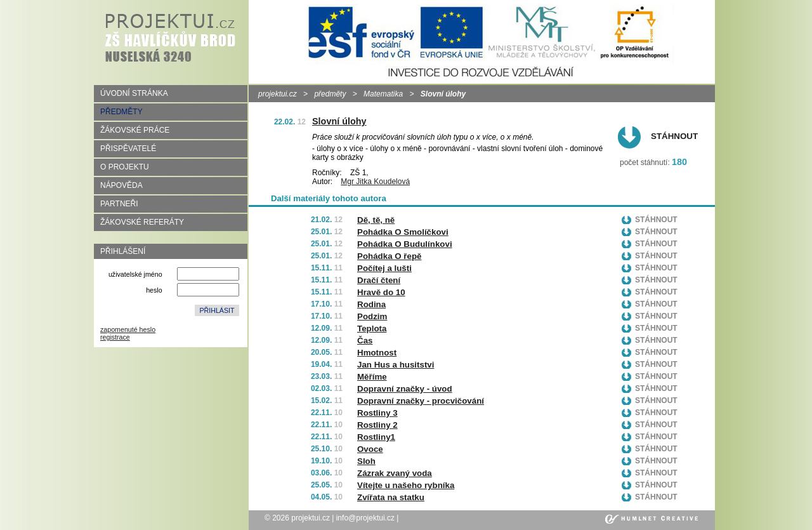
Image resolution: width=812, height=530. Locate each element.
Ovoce (370, 449)
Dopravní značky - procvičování (421, 401)
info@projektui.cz (365, 518)
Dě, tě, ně (376, 220)
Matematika (383, 94)
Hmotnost (377, 353)
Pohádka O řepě (389, 256)
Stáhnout (674, 136)
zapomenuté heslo (128, 329)
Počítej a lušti (384, 268)
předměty (330, 94)
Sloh (366, 461)
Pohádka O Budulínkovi (405, 244)
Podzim (372, 316)
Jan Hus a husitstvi (396, 365)
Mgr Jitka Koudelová (375, 182)
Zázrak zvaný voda (395, 473)
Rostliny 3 (377, 413)
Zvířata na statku (391, 497)
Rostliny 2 (377, 425)
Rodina (371, 304)
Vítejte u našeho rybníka (406, 485)
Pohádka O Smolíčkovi (403, 232)
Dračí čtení (379, 280)
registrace (115, 337)
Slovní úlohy (339, 121)
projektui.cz (278, 94)
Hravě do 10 (381, 292)
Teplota (372, 328)
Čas (365, 341)
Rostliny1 (376, 437)
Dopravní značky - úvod (405, 389)
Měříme (372, 377)
